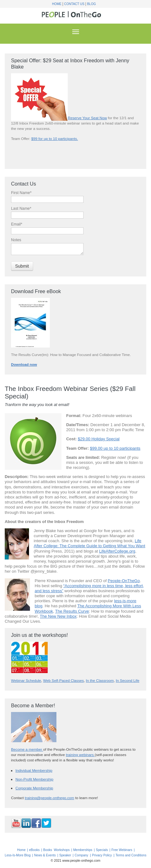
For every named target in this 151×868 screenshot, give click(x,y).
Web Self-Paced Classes (64, 680)
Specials (102, 850)
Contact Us (74, 4)
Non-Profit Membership (34, 779)
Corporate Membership (34, 788)
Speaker (65, 855)
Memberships (83, 850)
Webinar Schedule (26, 680)
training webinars (80, 755)
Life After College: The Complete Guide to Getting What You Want (90, 543)
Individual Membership (34, 770)
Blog (91, 4)
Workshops (62, 850)
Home (57, 4)
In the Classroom (100, 680)
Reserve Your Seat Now (87, 118)
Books (48, 850)
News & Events (45, 855)
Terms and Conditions (131, 855)
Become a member (27, 749)
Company (81, 855)
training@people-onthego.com (50, 798)
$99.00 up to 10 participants (115, 448)
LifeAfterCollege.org (117, 551)
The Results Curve (72, 611)
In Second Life (128, 680)
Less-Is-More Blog (18, 855)
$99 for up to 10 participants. (55, 139)
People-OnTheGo (124, 581)
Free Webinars (122, 850)
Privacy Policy (102, 855)
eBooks (34, 850)
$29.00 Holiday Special (99, 439)
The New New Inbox (58, 616)
